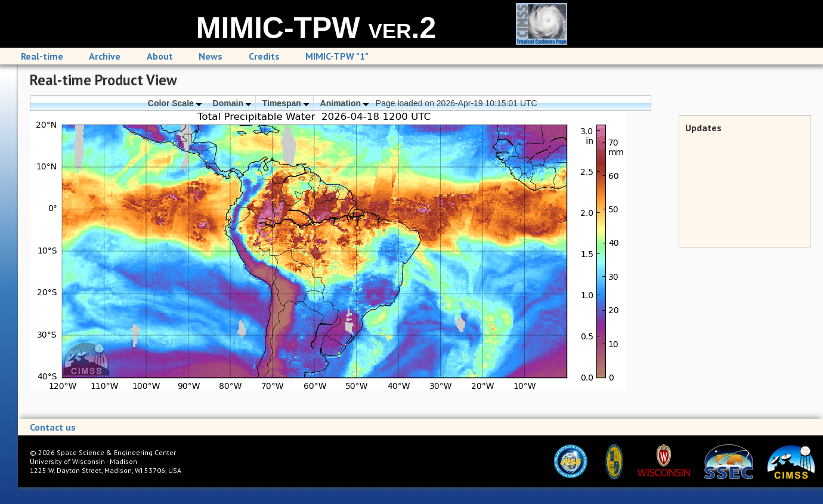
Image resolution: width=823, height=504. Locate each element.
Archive (105, 56)
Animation (344, 103)
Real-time (42, 56)
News (211, 56)
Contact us (53, 427)
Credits (264, 56)
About (160, 56)
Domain (232, 103)
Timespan (286, 103)
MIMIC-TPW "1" (337, 56)
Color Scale (175, 103)
